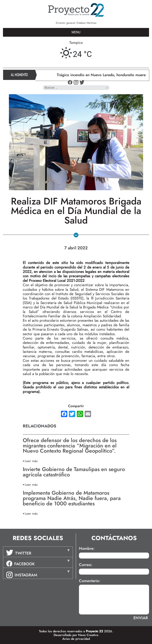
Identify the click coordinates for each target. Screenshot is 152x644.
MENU (76, 32)
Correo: (86, 565)
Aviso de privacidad (76, 639)
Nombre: (87, 549)
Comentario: (90, 581)
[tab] (38, 552)
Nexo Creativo (88, 635)
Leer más (31, 461)
